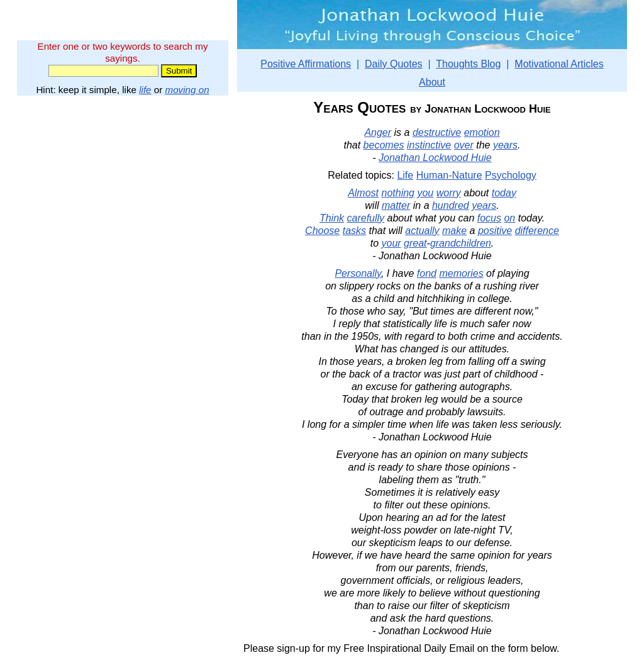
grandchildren (461, 243)
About (432, 82)
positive (495, 231)
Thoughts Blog (468, 64)
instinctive (429, 145)
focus (489, 218)
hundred (451, 205)
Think (332, 218)
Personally (358, 273)
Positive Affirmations (306, 64)
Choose (322, 231)
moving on (187, 90)
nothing (398, 193)
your (391, 243)
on (509, 218)
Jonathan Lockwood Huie (435, 158)
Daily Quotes (394, 64)
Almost (363, 193)
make (454, 231)
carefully (366, 218)
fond (427, 273)
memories (461, 273)
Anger (378, 132)
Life (405, 175)
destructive (437, 132)
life (145, 90)
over (464, 145)
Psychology (511, 175)
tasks (354, 231)
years (505, 145)
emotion (482, 132)
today (504, 193)
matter (396, 205)
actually (422, 231)
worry (449, 193)
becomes (384, 145)
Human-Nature (449, 175)
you (425, 193)
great (415, 243)
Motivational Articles (559, 64)
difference (537, 231)
